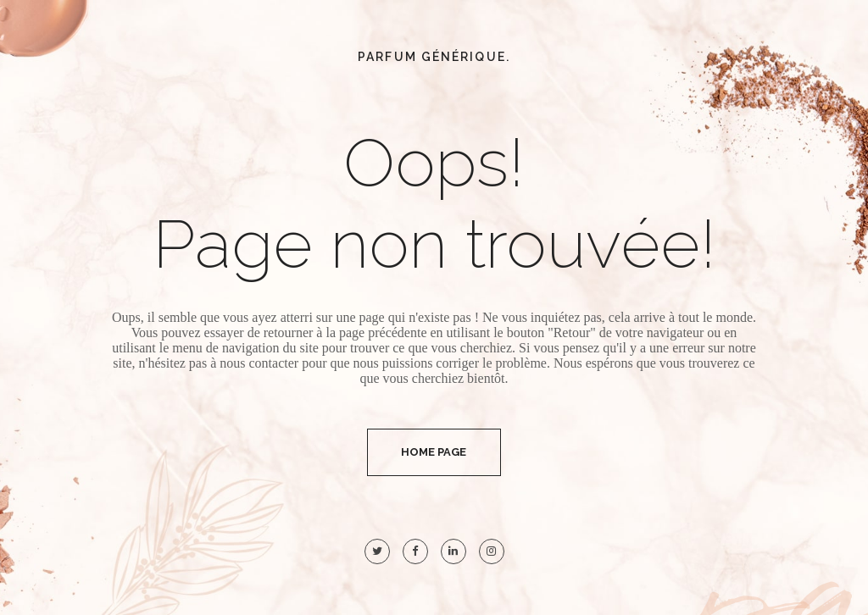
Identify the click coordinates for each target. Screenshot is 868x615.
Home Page (434, 452)
